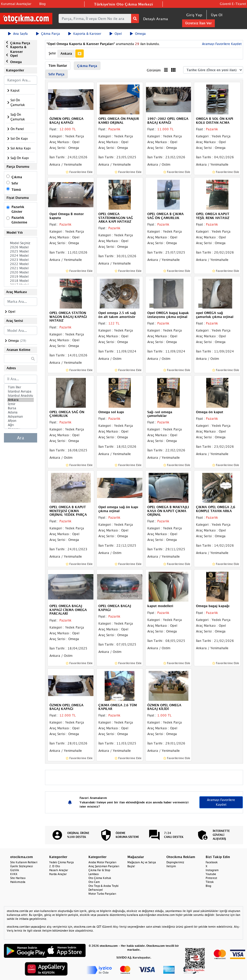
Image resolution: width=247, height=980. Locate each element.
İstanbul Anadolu (21, 396)
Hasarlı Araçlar (59, 870)
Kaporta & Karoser (85, 34)
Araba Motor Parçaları (102, 862)
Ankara (21, 400)
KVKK (14, 874)
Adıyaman (21, 417)
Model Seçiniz (21, 243)
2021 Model (21, 268)
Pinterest (211, 878)
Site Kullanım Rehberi (24, 862)
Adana (21, 412)
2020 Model (21, 272)
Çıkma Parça (48, 34)
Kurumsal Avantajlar (16, 4)
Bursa (21, 408)
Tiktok (210, 882)
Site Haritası (18, 878)
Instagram (212, 870)
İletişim (171, 866)
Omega (138, 34)
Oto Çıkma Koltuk (100, 878)
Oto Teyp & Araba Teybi (103, 886)
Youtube (211, 874)
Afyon (21, 421)
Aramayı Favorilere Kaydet (221, 44)
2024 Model (21, 256)
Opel (116, 34)
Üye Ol (217, 15)
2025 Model (21, 251)
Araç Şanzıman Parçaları (104, 866)
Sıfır (15, 183)
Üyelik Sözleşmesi (22, 866)
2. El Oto (55, 866)
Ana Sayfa (18, 34)
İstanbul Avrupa (21, 391)
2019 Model (21, 277)
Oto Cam (94, 882)
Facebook (212, 862)
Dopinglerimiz (175, 862)
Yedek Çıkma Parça (61, 862)
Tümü (16, 190)
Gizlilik (15, 870)
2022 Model (21, 264)
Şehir (52, 53)
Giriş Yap (194, 15)
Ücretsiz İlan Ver (198, 23)
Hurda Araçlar (58, 874)
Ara (21, 438)
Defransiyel (96, 890)
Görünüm (154, 70)
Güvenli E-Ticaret (233, 4)
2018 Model (21, 281)
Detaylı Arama (156, 19)
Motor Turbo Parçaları (102, 894)
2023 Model (21, 260)
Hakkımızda (18, 882)
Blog (42, 4)
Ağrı (21, 425)
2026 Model (21, 247)
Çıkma (17, 177)
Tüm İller (21, 387)
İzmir (21, 404)
